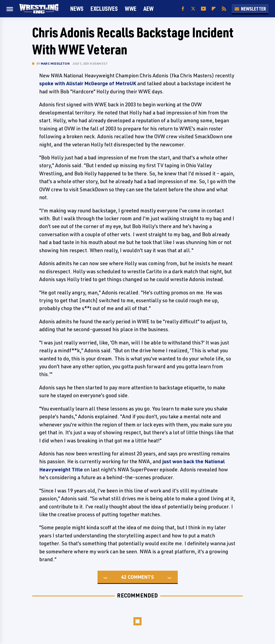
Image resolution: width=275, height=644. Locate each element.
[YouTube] (203, 9)
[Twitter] (193, 9)
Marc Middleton (55, 63)
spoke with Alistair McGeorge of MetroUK (88, 83)
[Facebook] (183, 9)
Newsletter (250, 9)
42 (124, 577)
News (77, 9)
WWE (131, 9)
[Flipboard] (214, 9)
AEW (148, 9)
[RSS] (224, 9)
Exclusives (104, 9)
